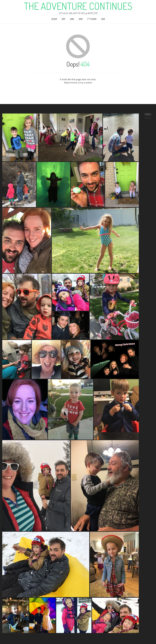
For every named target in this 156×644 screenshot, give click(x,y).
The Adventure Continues (78, 6)
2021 (103, 19)
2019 (81, 19)
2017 (63, 19)
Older (54, 19)
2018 (72, 19)
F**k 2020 (92, 19)
